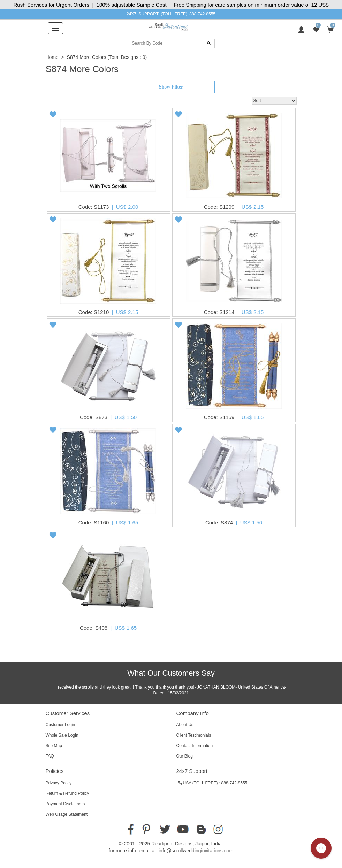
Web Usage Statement (67, 814)
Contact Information (195, 746)
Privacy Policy (59, 783)
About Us (185, 725)
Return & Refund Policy (67, 793)
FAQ (50, 756)
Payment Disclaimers (65, 804)
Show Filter (171, 87)
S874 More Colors (87, 57)
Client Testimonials (194, 735)
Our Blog (185, 756)
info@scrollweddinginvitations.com (196, 851)
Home (52, 57)
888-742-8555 (202, 14)
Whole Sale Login (62, 735)
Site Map (54, 746)
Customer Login (60, 725)
